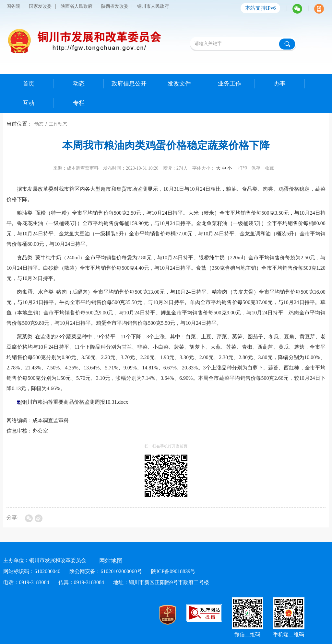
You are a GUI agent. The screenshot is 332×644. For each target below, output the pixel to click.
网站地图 (111, 561)
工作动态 (58, 124)
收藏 (269, 168)
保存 (256, 168)
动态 (39, 124)
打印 (243, 168)
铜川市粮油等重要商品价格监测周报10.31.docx (75, 402)
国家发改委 (40, 6)
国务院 (13, 6)
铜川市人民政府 (153, 6)
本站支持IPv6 (260, 8)
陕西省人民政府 (77, 6)
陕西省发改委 (115, 6)
